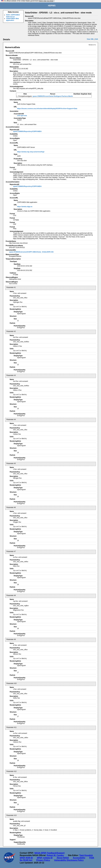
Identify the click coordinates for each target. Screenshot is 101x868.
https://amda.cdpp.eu (25, 207)
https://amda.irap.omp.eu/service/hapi (31, 152)
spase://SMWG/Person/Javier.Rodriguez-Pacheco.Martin (53, 96)
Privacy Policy (43, 860)
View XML (90, 39)
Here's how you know (46, 1)
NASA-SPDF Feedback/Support (49, 853)
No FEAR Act (26, 860)
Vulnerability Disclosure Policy (69, 860)
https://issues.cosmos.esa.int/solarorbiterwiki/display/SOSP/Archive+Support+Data (47, 109)
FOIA (92, 858)
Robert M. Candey (55, 855)
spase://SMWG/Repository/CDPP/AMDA (27, 131)
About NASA (63, 858)
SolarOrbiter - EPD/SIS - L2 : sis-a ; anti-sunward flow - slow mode (58, 13)
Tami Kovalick (86, 855)
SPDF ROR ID (26, 858)
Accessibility (79, 858)
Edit (97, 39)
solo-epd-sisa (22, 116)
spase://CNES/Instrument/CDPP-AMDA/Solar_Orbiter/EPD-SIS (31, 252)
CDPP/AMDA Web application (12, 19)
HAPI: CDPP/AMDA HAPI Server (13, 16)
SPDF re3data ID (45, 858)
